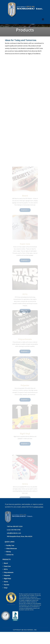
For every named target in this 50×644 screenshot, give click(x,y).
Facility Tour (10, 545)
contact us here (38, 507)
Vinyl (6, 588)
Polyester (7, 575)
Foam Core (7, 566)
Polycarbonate (9, 572)
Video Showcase (11, 549)
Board (6, 563)
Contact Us (10, 555)
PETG (6, 569)
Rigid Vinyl (7, 579)
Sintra (6, 582)
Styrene (7, 585)
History (9, 552)
